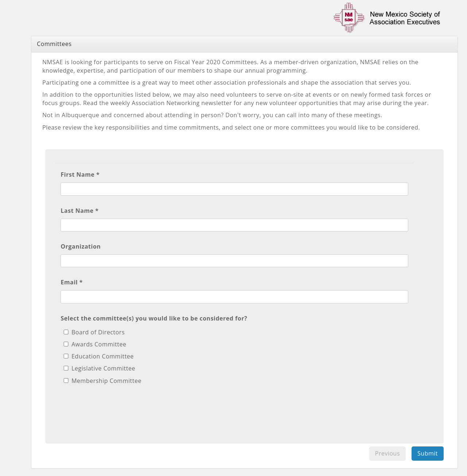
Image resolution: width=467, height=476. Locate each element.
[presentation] (116, 410)
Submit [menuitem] (428, 453)
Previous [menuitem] (387, 453)
